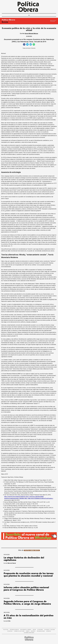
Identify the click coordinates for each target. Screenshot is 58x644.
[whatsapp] (34, 45)
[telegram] (31, 45)
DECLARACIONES (41, 631)
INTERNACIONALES (14, 630)
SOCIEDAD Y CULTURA (50, 630)
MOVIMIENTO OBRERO (26, 630)
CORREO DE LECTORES (19, 631)
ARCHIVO (33, 631)
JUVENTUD (10, 631)
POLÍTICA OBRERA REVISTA (32, 550)
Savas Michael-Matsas (31, 33)
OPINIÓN (48, 631)
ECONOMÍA (40, 630)
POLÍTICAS (6, 630)
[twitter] (27, 45)
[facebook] (24, 45)
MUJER (34, 630)
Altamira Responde (29, 633)
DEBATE (28, 631)
